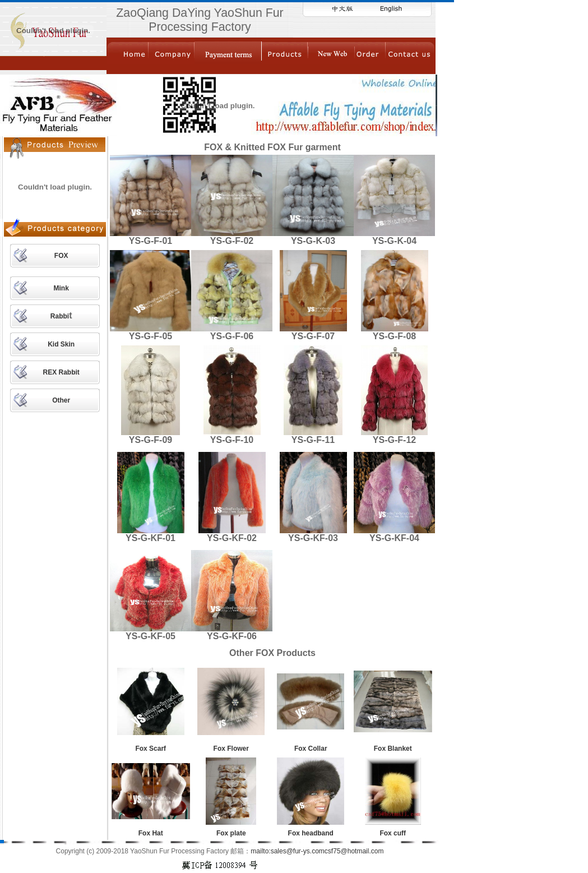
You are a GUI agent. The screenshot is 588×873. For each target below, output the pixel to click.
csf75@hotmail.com (354, 851)
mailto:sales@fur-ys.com (288, 851)
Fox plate (231, 833)
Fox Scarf (151, 749)
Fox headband (311, 833)
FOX (61, 256)
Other (61, 400)
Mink (61, 288)
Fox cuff (393, 833)
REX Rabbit (61, 372)
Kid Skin (61, 344)
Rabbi (60, 316)
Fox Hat (151, 833)
